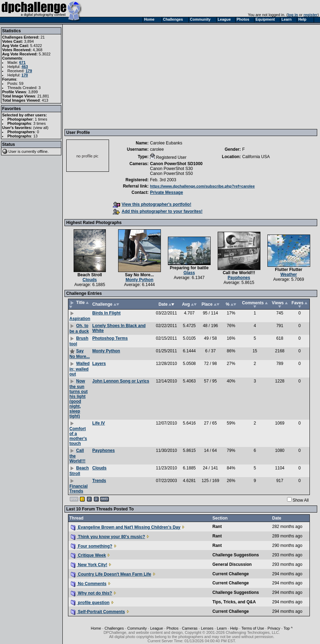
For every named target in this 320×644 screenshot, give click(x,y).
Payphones (239, 278)
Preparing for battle (189, 268)
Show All (301, 500)
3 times (39, 123)
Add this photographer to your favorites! (158, 211)
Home (96, 628)
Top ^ (288, 628)
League (156, 628)
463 (25, 67)
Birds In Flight (106, 313)
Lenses (207, 628)
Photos (172, 628)
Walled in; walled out (80, 369)
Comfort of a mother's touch (78, 436)
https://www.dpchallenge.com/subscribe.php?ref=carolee (202, 186)
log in (293, 15)
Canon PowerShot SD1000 (176, 164)
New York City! (89, 565)
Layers (99, 364)
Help (234, 628)
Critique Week (88, 555)
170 (25, 75)
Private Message (166, 192)
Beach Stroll (90, 275)
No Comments (89, 584)
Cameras (190, 628)
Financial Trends (79, 489)
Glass (189, 273)
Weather (289, 274)
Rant (217, 527)
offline (43, 151)
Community (137, 628)
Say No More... (139, 275)
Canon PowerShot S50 (171, 174)
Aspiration (80, 319)
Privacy (274, 628)
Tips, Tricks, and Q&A (234, 602)
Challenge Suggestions (236, 555)
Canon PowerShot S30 (171, 169)
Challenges (114, 628)
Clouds (90, 280)
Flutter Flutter (289, 270)
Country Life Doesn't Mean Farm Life (111, 574)
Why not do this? (91, 593)
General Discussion (232, 564)
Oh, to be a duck (79, 328)
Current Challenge (231, 574)
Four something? (91, 546)
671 (22, 62)
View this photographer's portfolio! (152, 204)
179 (29, 71)
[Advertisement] (192, 76)
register (311, 15)
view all (41, 128)
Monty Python (139, 280)
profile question (90, 603)
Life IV (98, 423)
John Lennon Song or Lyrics (121, 381)
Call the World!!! (239, 273)
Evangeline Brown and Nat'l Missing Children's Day (126, 527)
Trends (99, 481)
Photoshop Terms (110, 338)
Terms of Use (253, 628)
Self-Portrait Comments (98, 612)
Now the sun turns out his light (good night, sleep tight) (79, 399)
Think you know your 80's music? (108, 537)
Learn (222, 628)
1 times (41, 119)
